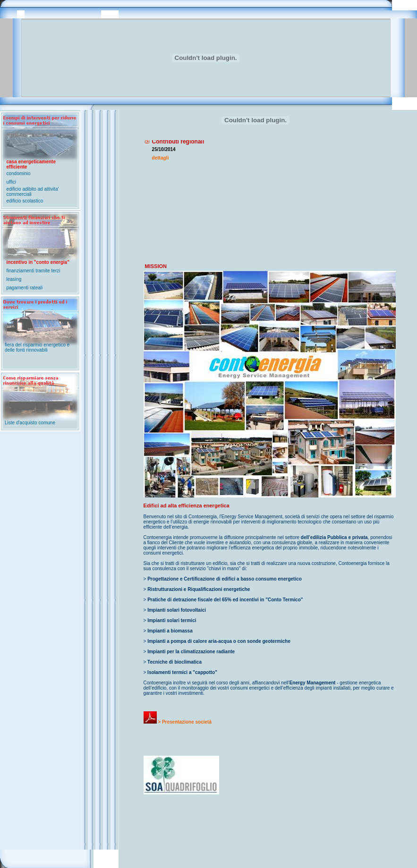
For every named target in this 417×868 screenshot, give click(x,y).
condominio (19, 173)
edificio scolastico (25, 201)
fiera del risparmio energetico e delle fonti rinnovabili (37, 347)
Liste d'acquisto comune (30, 423)
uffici (11, 182)
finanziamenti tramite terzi (34, 271)
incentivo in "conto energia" (38, 262)
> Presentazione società (178, 722)
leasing (14, 279)
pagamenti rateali (25, 288)
